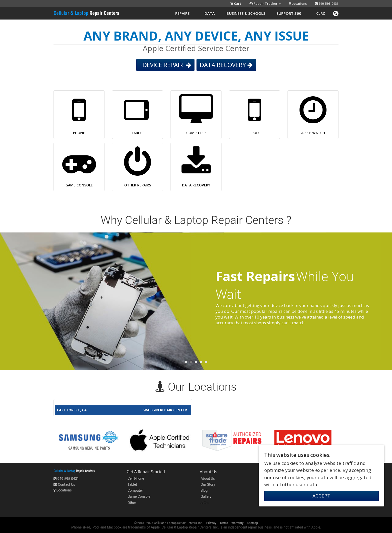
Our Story (207, 484)
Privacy (211, 523)
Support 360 (289, 13)
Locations (298, 4)
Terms (224, 523)
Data (210, 13)
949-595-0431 (327, 4)
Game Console (139, 496)
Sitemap (252, 523)
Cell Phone (135, 478)
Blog (204, 490)
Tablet (132, 484)
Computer (135, 490)
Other (131, 503)
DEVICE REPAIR (165, 65)
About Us (207, 478)
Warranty (237, 523)
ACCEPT (321, 496)
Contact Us (64, 484)
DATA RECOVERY (226, 65)
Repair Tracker (265, 4)
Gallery (205, 496)
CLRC (321, 13)
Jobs (204, 503)
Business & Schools (246, 13)
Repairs (182, 13)
